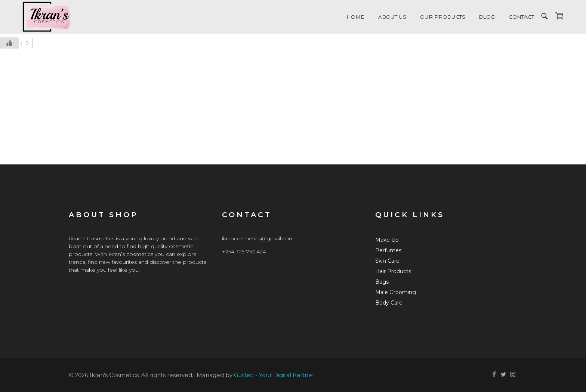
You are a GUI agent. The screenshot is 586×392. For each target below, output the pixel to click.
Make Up (387, 240)
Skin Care (387, 261)
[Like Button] (9, 43)
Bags (382, 282)
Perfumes (388, 250)
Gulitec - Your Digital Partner (274, 375)
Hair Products (393, 271)
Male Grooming (396, 292)
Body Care (389, 303)
